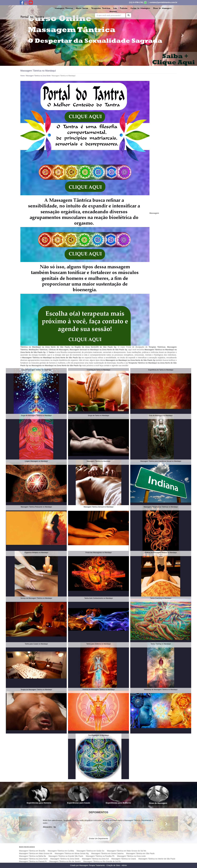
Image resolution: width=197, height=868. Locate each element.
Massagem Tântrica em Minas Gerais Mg (72, 853)
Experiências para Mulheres (118, 795)
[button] (15, 35)
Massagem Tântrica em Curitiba (61, 851)
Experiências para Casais (79, 795)
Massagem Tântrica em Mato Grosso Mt (36, 853)
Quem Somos (82, 8)
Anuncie (113, 11)
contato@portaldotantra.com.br (163, 2)
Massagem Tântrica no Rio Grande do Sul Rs (102, 861)
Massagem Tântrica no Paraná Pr (33, 861)
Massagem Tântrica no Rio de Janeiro (65, 861)
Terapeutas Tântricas (101, 8)
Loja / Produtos (120, 8)
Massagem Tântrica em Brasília (32, 851)
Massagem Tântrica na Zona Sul (95, 859)
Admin (124, 865)
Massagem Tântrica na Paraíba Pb (100, 856)
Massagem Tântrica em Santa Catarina (107, 853)
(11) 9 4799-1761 (136, 2)
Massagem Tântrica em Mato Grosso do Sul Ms (127, 851)
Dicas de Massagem (162, 8)
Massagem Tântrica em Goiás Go (90, 851)
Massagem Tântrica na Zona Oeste (65, 859)
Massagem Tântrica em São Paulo (140, 853)
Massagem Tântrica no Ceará (124, 859)
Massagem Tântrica (64, 8)
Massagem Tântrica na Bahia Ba (33, 856)
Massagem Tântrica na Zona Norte (38, 76)
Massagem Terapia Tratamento (92, 865)
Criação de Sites (113, 865)
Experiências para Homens (39, 795)
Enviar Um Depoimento (99, 838)
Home (23, 76)
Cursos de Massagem (140, 8)
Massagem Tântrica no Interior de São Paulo (157, 859)
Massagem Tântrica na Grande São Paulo (66, 856)
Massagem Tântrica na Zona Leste (131, 856)
